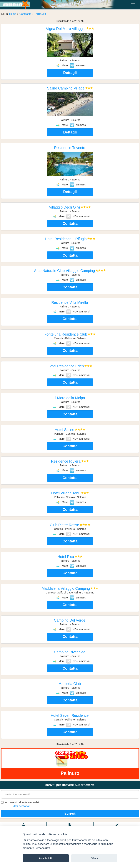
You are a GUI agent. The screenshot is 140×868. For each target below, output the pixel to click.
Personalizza (42, 848)
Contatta (70, 224)
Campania (25, 14)
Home (13, 14)
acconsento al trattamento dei (20, 804)
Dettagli (70, 73)
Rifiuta (94, 858)
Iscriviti (70, 813)
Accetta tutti (46, 858)
